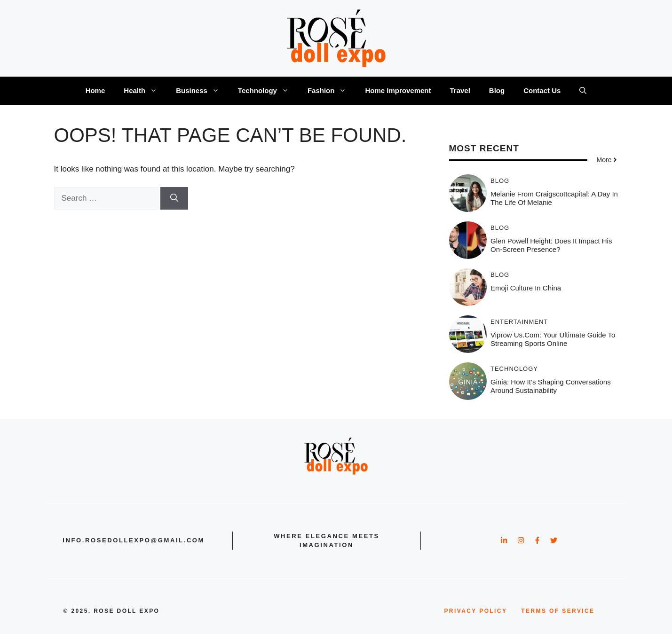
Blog (497, 90)
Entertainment (519, 322)
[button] (583, 91)
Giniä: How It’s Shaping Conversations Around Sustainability (551, 386)
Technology (268, 91)
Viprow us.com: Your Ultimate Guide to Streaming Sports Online (553, 339)
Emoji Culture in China (526, 288)
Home (95, 90)
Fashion (332, 91)
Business (202, 91)
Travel (460, 90)
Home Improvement (398, 90)
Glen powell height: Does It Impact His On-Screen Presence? (551, 245)
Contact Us (542, 90)
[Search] (174, 198)
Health (145, 91)
